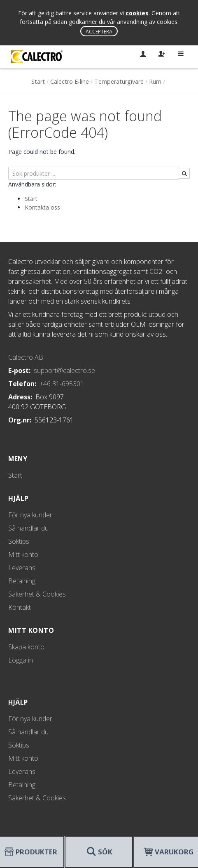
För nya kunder (30, 515)
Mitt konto (23, 554)
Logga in (21, 660)
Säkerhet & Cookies (37, 594)
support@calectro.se (64, 370)
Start (38, 81)
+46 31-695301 (62, 384)
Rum (155, 81)
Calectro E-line (70, 81)
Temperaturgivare (119, 81)
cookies (137, 13)
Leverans (22, 568)
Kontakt (20, 607)
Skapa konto (26, 647)
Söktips (19, 541)
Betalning (22, 581)
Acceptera (99, 32)
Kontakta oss (42, 207)
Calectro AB (26, 357)
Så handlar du (28, 528)
